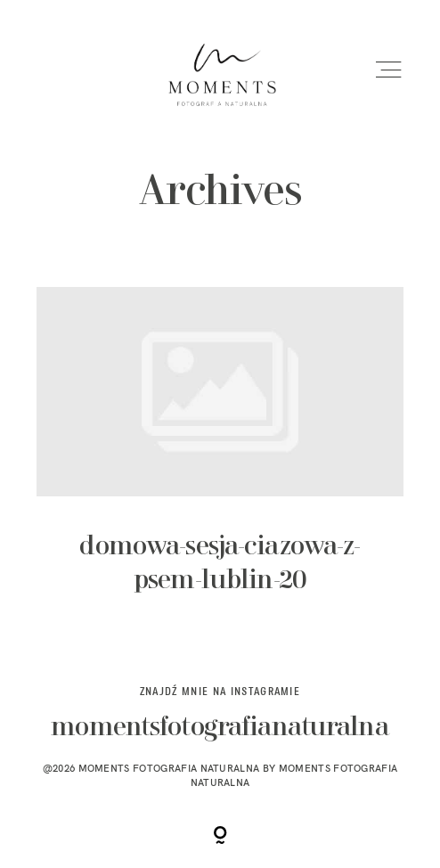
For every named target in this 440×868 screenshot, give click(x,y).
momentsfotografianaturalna (220, 729)
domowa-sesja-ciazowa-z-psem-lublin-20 (220, 457)
